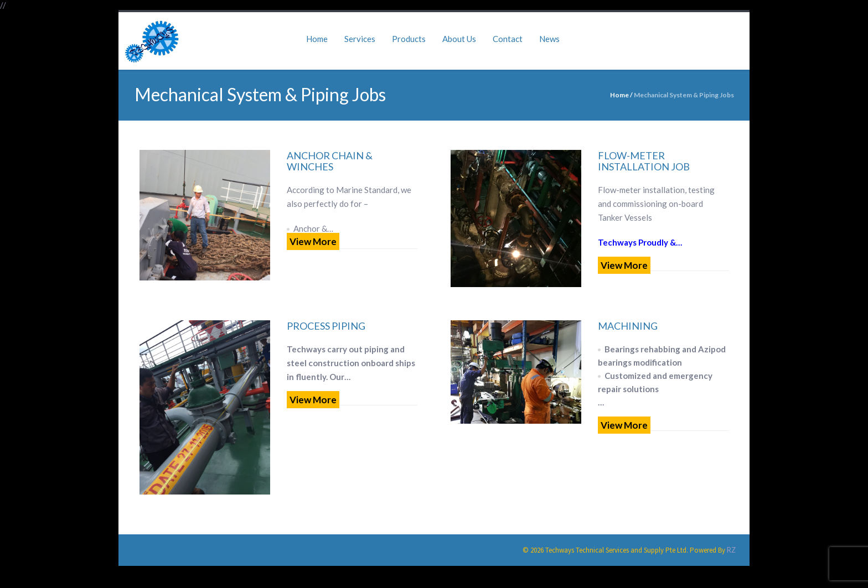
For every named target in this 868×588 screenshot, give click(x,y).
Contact (508, 39)
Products (409, 39)
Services (360, 39)
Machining (628, 326)
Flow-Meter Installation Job (644, 161)
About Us (459, 39)
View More (313, 241)
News (549, 39)
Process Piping (326, 326)
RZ (731, 550)
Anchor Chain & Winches (330, 161)
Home (317, 39)
